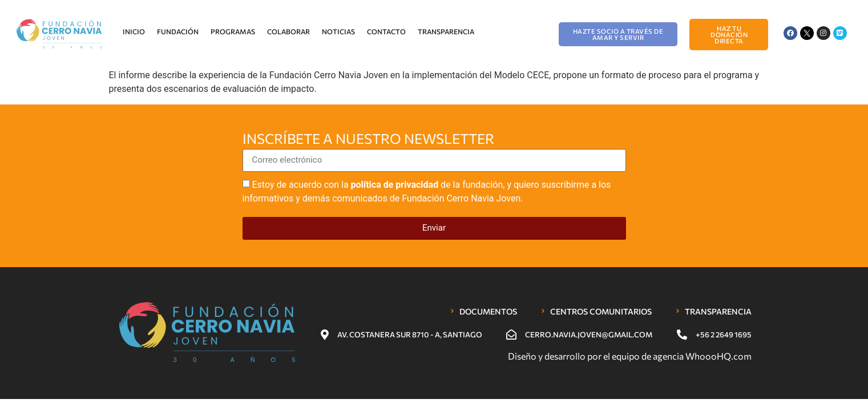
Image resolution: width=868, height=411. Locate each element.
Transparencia (446, 31)
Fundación (178, 31)
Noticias (338, 31)
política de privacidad (395, 184)
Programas (233, 31)
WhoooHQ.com (718, 356)
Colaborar (288, 31)
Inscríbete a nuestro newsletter (368, 139)
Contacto (386, 31)
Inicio (134, 31)
